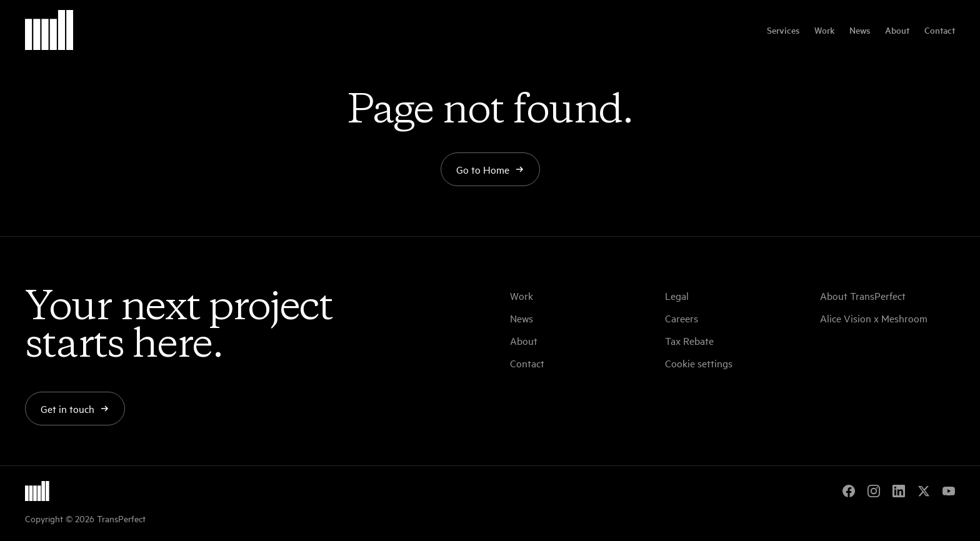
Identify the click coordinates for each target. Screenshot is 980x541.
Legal (677, 295)
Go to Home (490, 169)
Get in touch (75, 409)
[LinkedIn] (899, 491)
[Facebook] (849, 491)
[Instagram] (874, 491)
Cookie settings (699, 363)
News (860, 30)
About (897, 30)
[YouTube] (949, 491)
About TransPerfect (863, 295)
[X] (924, 491)
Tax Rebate (689, 340)
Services (783, 30)
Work (824, 30)
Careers (682, 318)
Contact (940, 30)
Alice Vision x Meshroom (874, 318)
